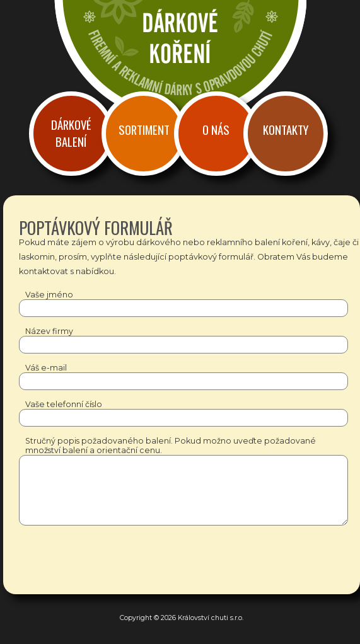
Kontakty (286, 129)
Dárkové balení (71, 133)
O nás (216, 129)
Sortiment (144, 129)
